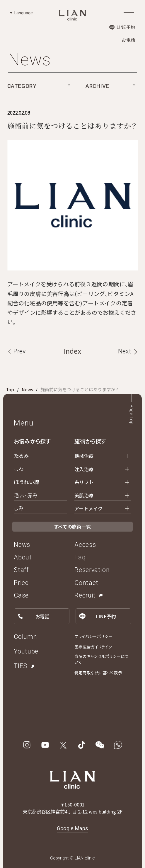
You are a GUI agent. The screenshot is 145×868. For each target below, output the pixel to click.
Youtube (26, 651)
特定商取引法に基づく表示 (98, 673)
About (23, 557)
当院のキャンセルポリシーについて (101, 659)
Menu (23, 423)
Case (21, 595)
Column (25, 637)
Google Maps (73, 828)
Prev (19, 351)
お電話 (128, 40)
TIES (21, 666)
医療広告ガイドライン (93, 647)
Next (125, 351)
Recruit (85, 595)
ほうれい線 (27, 482)
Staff (21, 570)
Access (85, 545)
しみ (19, 508)
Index (72, 351)
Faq (80, 557)
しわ (19, 469)
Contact (86, 583)
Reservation (92, 570)
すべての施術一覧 (73, 527)
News (27, 389)
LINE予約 (126, 27)
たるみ (21, 456)
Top (10, 389)
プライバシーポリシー (93, 636)
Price (21, 583)
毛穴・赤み (26, 495)
